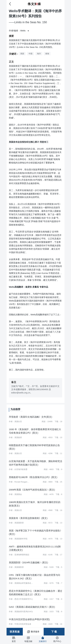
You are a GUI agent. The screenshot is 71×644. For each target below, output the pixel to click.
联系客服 (15, 632)
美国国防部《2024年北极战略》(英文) (28, 563)
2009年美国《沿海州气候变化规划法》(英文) (32, 490)
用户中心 (57, 639)
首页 (14, 639)
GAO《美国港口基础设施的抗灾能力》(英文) (32, 607)
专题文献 (28, 639)
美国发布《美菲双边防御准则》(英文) (28, 518)
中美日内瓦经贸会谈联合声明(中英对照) (29, 619)
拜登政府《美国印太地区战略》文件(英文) (31, 417)
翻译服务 (33, 632)
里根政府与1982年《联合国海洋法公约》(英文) (33, 477)
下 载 (54, 632)
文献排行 (43, 639)
